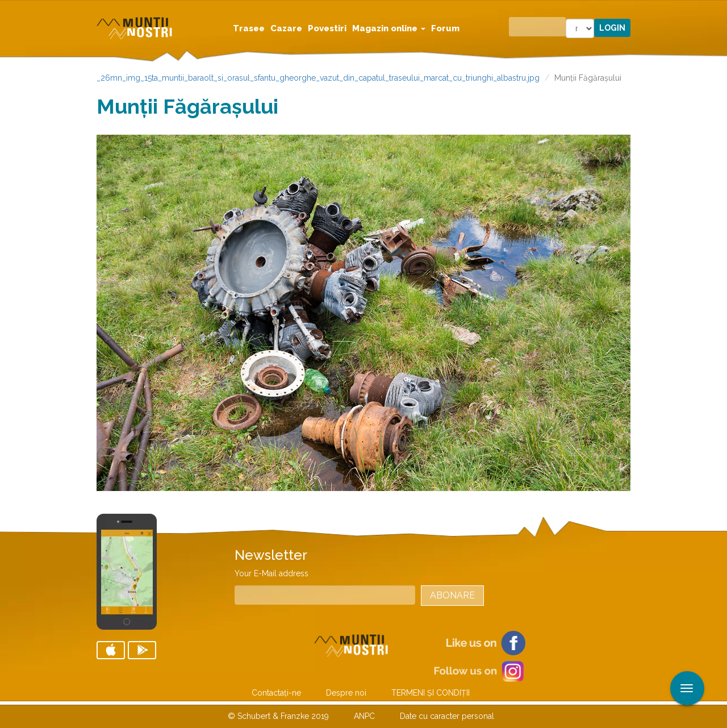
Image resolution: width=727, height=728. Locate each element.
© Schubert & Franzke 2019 (278, 716)
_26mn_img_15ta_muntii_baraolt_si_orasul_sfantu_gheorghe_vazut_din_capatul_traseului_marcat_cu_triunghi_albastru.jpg (318, 78)
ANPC (364, 716)
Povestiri (327, 28)
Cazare (286, 28)
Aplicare (718, 10)
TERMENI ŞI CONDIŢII (431, 693)
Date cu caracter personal (447, 716)
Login (612, 28)
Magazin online (389, 28)
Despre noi (346, 693)
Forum (445, 28)
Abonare (452, 595)
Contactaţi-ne (276, 693)
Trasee (249, 28)
